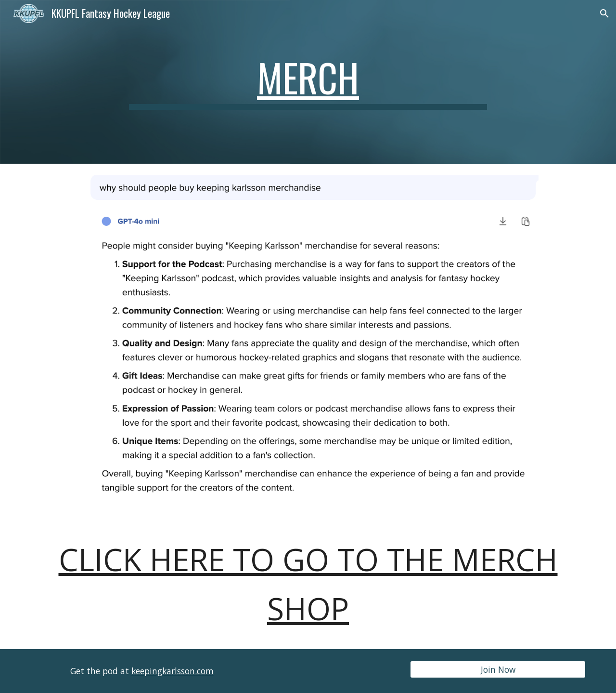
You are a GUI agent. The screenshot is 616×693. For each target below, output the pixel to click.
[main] (308, 82)
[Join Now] (498, 669)
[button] (604, 13)
